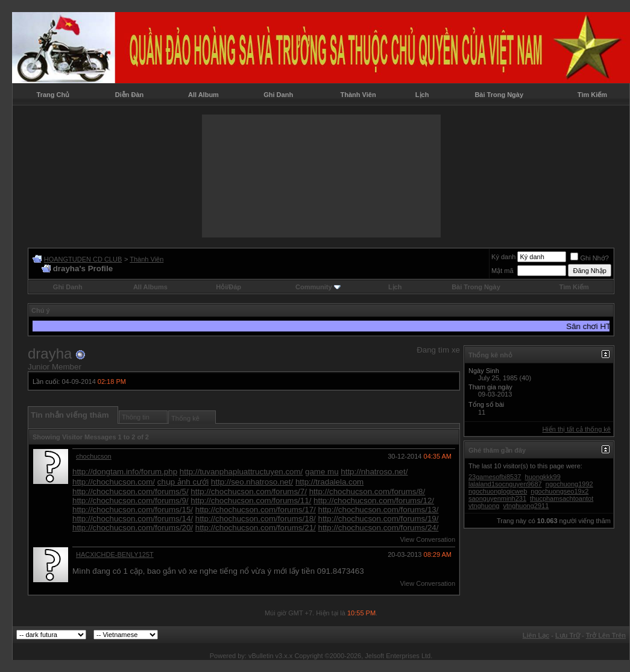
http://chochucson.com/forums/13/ (378, 510)
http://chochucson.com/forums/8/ (367, 491)
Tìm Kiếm (592, 95)
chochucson (94, 456)
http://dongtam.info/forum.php (125, 472)
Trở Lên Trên (606, 635)
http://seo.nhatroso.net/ (252, 482)
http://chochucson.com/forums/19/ (378, 519)
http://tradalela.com (329, 482)
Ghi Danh (278, 95)
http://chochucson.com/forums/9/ (131, 501)
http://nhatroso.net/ (374, 472)
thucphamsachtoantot (562, 498)
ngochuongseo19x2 (559, 491)
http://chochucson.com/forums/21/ (256, 528)
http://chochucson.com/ (114, 482)
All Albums (150, 287)
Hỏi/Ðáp (228, 287)
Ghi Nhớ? (589, 258)
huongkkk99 (543, 477)
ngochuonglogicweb (498, 491)
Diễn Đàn (130, 95)
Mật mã (502, 271)
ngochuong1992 (569, 484)
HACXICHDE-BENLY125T (115, 554)
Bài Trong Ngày (499, 95)
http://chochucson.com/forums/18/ (256, 519)
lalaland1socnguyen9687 (505, 484)
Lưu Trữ (568, 635)
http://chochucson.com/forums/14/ (133, 519)
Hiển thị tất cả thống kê (576, 429)
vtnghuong (484, 506)
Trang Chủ (53, 95)
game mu (322, 472)
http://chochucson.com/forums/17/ (256, 510)
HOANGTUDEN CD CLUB (83, 259)
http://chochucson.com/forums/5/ (131, 491)
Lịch (422, 95)
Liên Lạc (536, 635)
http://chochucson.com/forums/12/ (374, 501)
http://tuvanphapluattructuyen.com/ (241, 472)
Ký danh (503, 257)
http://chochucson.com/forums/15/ (133, 510)
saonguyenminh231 (497, 498)
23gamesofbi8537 (495, 477)
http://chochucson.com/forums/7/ (249, 491)
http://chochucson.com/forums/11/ (251, 501)
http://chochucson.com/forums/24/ (378, 528)
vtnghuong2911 (526, 506)
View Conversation (427, 539)
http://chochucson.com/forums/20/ (133, 528)
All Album (203, 95)
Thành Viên (358, 95)
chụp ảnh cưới (183, 482)
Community (318, 287)
